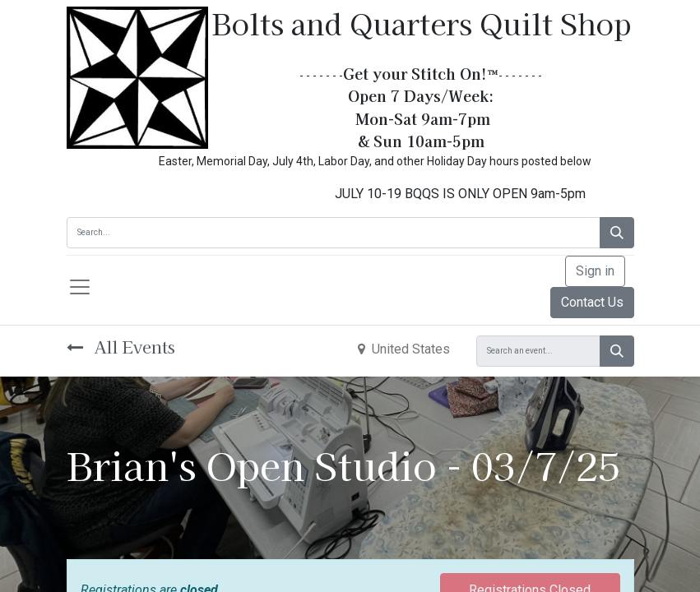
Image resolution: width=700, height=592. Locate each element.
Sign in (595, 271)
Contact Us (592, 302)
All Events (121, 347)
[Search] (617, 233)
